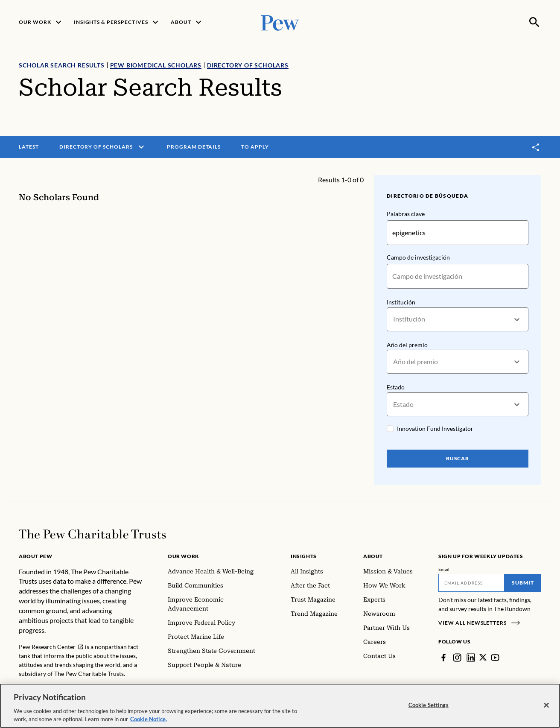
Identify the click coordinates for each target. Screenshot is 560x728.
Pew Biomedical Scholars (156, 65)
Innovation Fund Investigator (435, 428)
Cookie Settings (429, 705)
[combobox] (394, 319)
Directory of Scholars (248, 65)
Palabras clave (406, 214)
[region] (280, 706)
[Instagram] (457, 658)
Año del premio (407, 345)
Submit (523, 583)
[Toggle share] (536, 147)
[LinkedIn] (471, 658)
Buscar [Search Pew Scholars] (458, 458)
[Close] (546, 705)
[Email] (471, 583)
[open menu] (141, 147)
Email (444, 569)
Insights (304, 556)
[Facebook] (443, 658)
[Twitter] (483, 658)
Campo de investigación (418, 257)
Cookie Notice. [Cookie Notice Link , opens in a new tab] (149, 719)
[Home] (92, 534)
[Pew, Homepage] (280, 22)
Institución (401, 302)
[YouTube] (496, 658)
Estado (396, 387)
